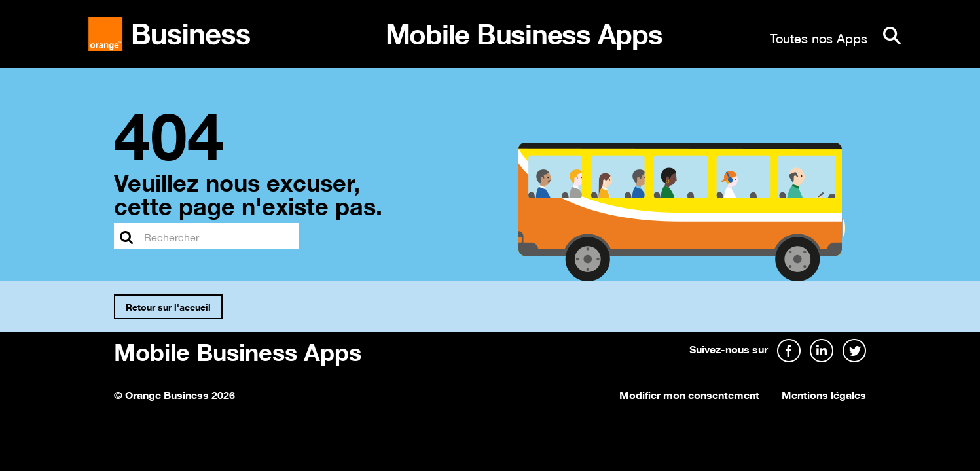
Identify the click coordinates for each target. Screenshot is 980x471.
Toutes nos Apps (819, 37)
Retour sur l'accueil (168, 306)
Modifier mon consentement (689, 394)
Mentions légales (824, 394)
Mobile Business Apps (238, 350)
